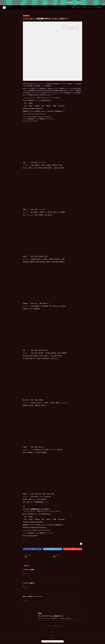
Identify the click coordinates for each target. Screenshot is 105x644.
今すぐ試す (69, 3)
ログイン (78, 3)
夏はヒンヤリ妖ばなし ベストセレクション (33, 596)
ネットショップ (91, 8)
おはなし (78, 8)
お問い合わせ (99, 8)
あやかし (84, 8)
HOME (73, 8)
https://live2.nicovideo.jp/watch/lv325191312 (34, 114)
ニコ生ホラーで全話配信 (29, 570)
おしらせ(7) (25, 540)
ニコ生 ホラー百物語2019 (29, 583)
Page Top (52, 632)
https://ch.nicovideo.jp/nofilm (30, 121)
